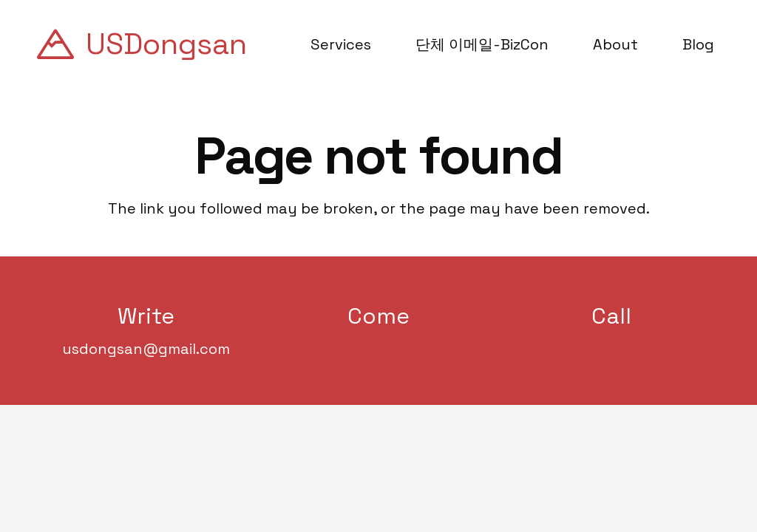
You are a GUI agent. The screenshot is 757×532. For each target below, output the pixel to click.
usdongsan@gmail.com (146, 349)
